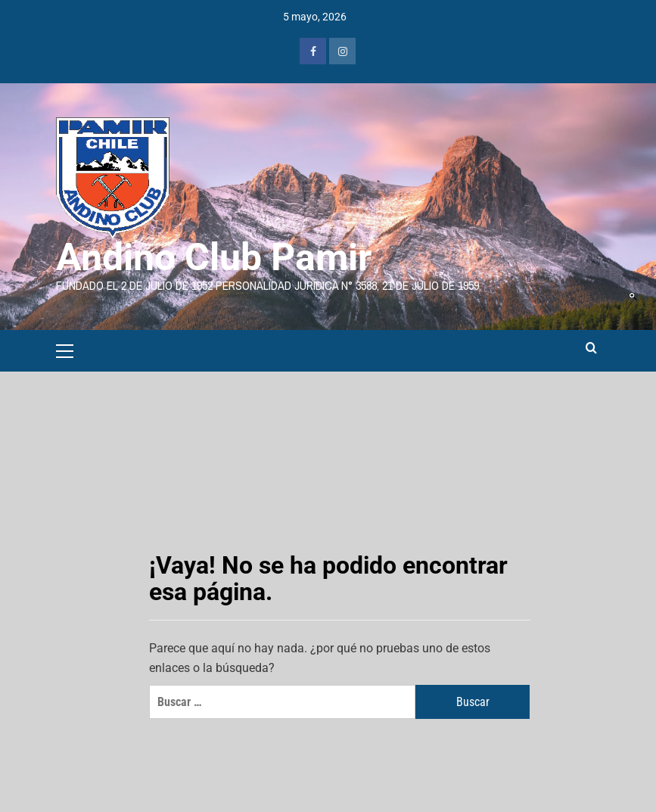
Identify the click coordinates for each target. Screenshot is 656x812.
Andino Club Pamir (214, 257)
